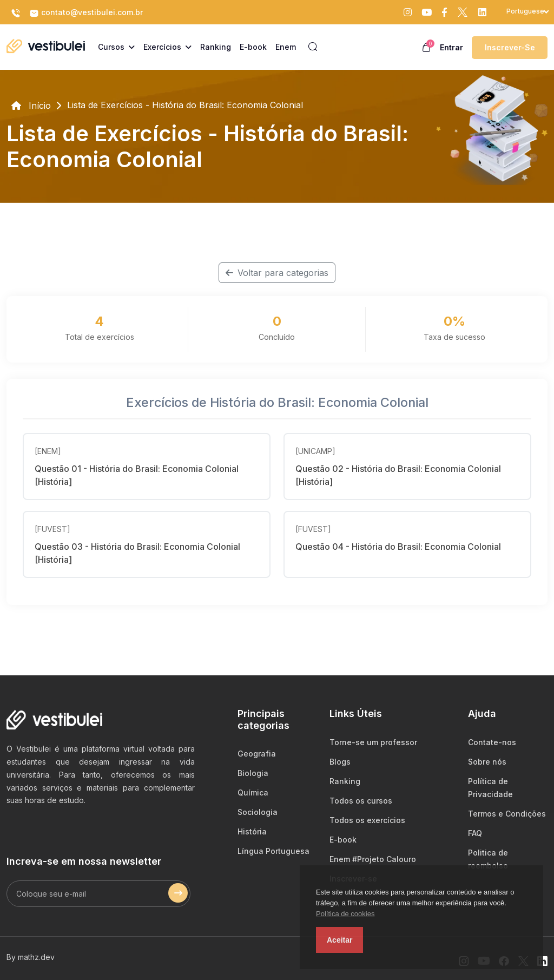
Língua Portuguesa (273, 851)
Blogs (340, 762)
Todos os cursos (361, 801)
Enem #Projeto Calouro (373, 859)
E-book (343, 840)
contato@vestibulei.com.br (86, 13)
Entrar (451, 47)
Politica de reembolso (488, 859)
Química (253, 792)
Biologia (253, 773)
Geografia (257, 754)
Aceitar (339, 940)
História (252, 831)
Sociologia (258, 812)
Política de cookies (345, 914)
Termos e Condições (507, 814)
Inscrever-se (510, 47)
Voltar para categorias (277, 273)
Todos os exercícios (367, 820)
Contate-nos (492, 742)
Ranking (345, 781)
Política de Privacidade (490, 788)
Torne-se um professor (373, 742)
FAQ (475, 833)
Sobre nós (487, 762)
